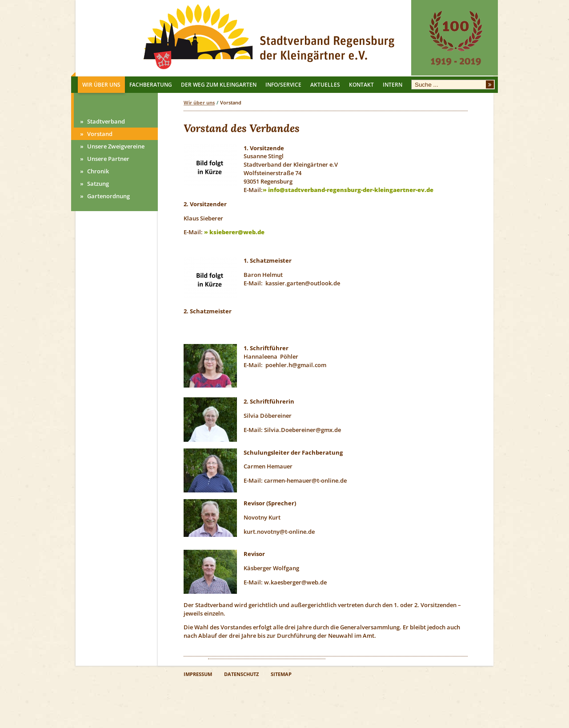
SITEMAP (281, 674)
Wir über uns (199, 102)
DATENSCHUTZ (241, 674)
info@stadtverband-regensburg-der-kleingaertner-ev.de (351, 190)
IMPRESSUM (198, 674)
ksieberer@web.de (237, 232)
